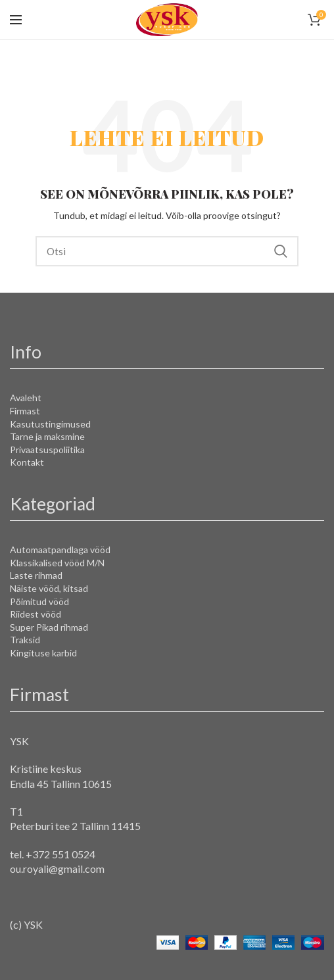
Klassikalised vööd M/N (57, 563)
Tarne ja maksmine (47, 436)
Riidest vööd (36, 614)
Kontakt (27, 462)
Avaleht (26, 398)
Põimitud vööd (39, 601)
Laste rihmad (36, 575)
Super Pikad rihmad (49, 627)
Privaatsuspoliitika (47, 450)
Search (281, 251)
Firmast (25, 411)
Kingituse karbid (43, 653)
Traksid (25, 640)
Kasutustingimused (50, 424)
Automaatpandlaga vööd (60, 550)
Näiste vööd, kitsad (49, 588)
